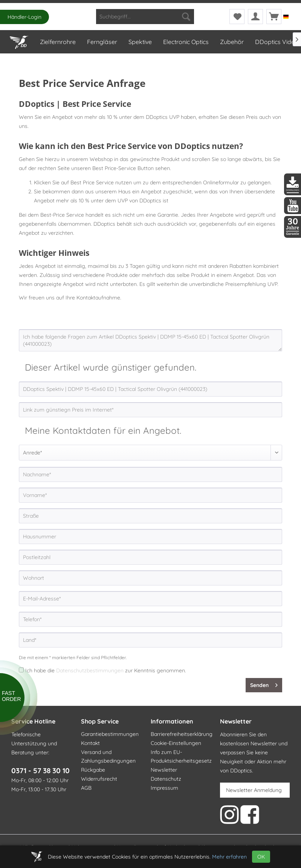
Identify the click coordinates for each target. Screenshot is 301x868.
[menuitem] (145, 17)
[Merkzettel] (237, 17)
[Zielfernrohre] (57, 42)
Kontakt (90, 743)
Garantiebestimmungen (110, 734)
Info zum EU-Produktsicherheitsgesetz (181, 757)
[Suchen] (186, 17)
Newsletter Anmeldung (254, 790)
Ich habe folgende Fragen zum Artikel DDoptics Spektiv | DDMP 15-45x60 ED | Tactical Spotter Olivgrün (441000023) (150, 340)
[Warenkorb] (274, 17)
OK (261, 857)
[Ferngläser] (102, 42)
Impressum (164, 788)
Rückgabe (93, 770)
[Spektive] (140, 42)
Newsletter (164, 770)
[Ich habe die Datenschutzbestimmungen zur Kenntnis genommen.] (21, 670)
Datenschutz (166, 779)
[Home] (19, 41)
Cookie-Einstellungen (176, 743)
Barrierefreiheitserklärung (182, 734)
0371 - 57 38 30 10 (40, 771)
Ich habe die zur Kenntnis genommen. (106, 670)
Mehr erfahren (229, 857)
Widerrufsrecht (99, 779)
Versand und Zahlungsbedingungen (108, 757)
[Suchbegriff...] (145, 17)
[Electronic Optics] (186, 42)
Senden (264, 684)
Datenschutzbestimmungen (90, 670)
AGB (86, 788)
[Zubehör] (231, 42)
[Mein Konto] (255, 17)
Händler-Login (24, 17)
